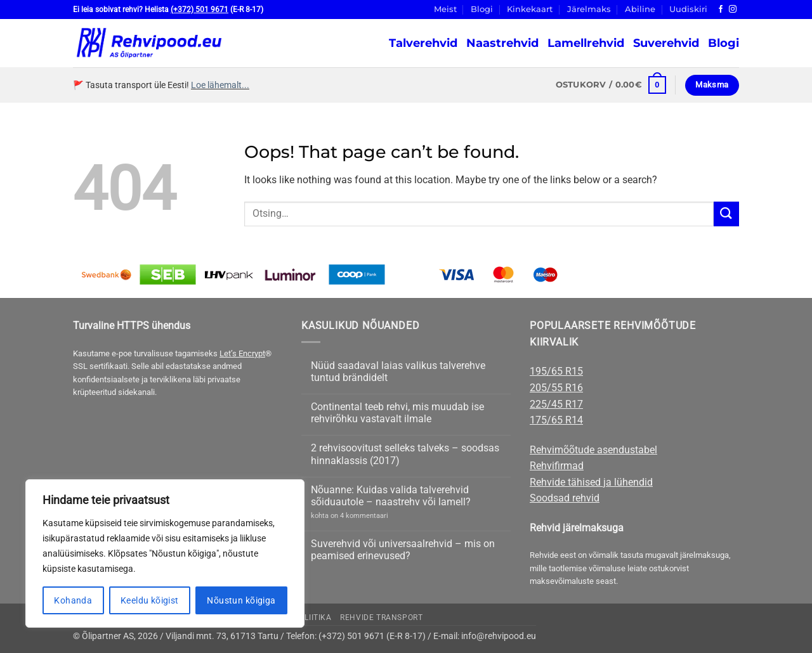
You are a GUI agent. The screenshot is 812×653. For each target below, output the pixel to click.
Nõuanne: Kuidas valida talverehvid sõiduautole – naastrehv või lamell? (391, 496)
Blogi (482, 9)
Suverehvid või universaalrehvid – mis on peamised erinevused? (403, 550)
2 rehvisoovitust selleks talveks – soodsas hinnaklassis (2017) (405, 454)
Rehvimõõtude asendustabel (593, 450)
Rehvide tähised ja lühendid (591, 482)
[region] (165, 553)
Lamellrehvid (586, 43)
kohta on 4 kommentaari (350, 516)
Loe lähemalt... (220, 85)
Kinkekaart (530, 9)
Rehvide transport (381, 617)
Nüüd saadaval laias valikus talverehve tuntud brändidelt (398, 372)
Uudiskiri (688, 9)
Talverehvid (423, 43)
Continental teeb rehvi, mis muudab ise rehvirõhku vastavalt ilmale (397, 413)
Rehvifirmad (557, 466)
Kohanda (73, 600)
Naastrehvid (502, 43)
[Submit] (726, 214)
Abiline (640, 9)
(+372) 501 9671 (200, 10)
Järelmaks (589, 9)
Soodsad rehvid (565, 498)
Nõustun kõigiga (241, 600)
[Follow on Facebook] (721, 10)
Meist (445, 9)
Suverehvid (666, 43)
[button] (611, 85)
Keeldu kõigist (150, 600)
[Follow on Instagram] (733, 10)
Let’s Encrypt (242, 353)
